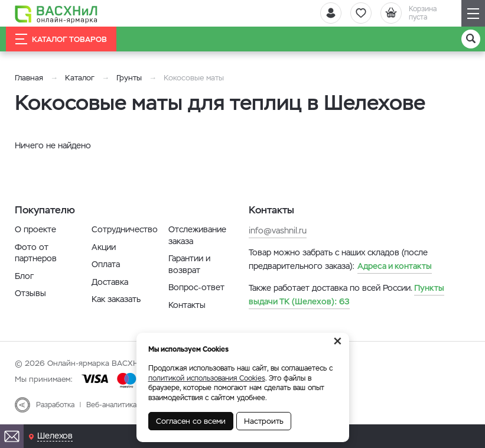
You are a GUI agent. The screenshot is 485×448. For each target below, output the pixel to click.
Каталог (80, 78)
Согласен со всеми (191, 421)
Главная (29, 78)
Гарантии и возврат (189, 264)
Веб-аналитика (111, 405)
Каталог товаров (61, 39)
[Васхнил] (56, 14)
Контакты (187, 305)
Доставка (110, 282)
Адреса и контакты (395, 266)
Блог (24, 276)
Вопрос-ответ (196, 287)
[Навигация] (473, 13)
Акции (104, 247)
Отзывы (30, 293)
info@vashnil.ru (278, 231)
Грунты (129, 78)
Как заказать (116, 299)
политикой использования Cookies (207, 378)
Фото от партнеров (36, 253)
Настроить (264, 421)
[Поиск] (471, 39)
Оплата (106, 264)
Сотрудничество (125, 229)
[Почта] (12, 436)
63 (346, 294)
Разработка (55, 405)
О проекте (35, 229)
